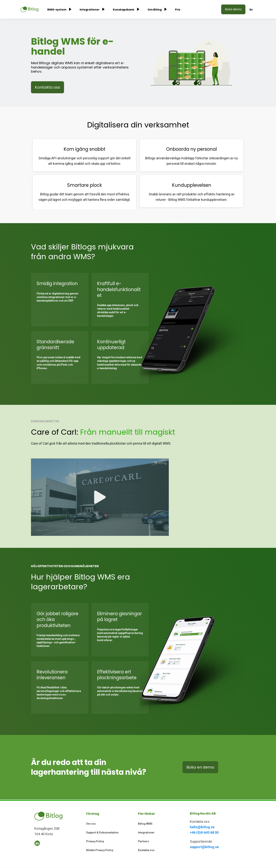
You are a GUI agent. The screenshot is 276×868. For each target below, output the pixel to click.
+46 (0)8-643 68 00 (204, 832)
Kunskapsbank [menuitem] (124, 10)
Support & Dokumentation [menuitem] (102, 833)
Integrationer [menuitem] (90, 10)
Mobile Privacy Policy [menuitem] (100, 850)
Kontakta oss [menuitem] (146, 850)
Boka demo (233, 9)
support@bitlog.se (204, 847)
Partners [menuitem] (144, 841)
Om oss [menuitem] (91, 824)
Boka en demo (200, 767)
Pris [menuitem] (178, 10)
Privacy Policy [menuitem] (95, 841)
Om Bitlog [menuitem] (155, 10)
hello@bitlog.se (202, 827)
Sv (251, 10)
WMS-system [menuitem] (57, 10)
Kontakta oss (48, 87)
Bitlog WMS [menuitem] (145, 824)
